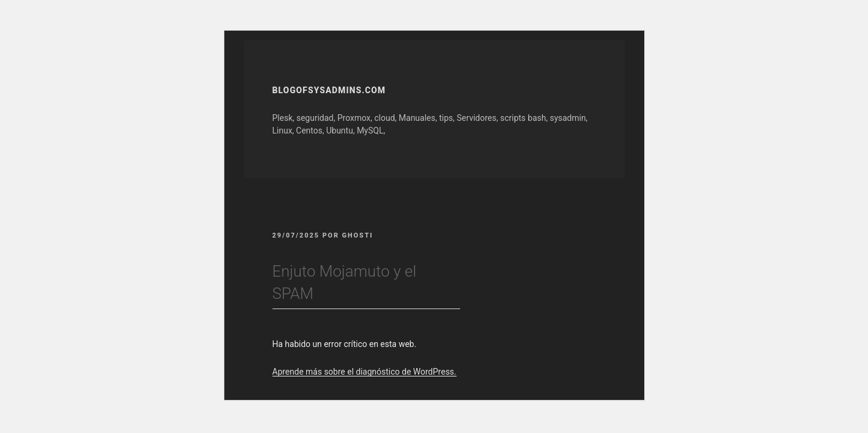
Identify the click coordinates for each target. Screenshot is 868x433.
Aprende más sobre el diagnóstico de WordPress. (365, 372)
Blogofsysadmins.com (329, 90)
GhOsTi (358, 235)
